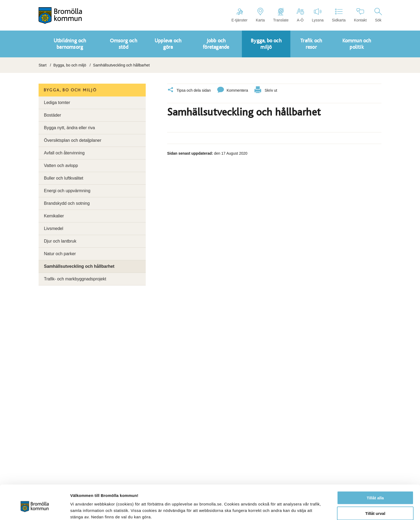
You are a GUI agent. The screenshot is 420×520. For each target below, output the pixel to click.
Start (43, 65)
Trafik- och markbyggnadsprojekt (75, 279)
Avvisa (375, 504)
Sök (378, 15)
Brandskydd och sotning (67, 203)
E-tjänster (239, 15)
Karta (260, 15)
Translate (281, 15)
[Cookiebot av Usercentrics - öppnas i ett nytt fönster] (35, 510)
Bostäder (52, 115)
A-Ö (300, 15)
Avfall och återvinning (64, 153)
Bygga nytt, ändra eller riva (69, 128)
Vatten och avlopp (61, 166)
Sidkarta (339, 15)
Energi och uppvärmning (67, 191)
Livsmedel (54, 229)
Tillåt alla (375, 473)
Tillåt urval (375, 489)
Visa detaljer (291, 509)
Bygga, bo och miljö (70, 65)
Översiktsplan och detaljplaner (73, 140)
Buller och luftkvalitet (64, 178)
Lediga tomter (57, 103)
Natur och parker (60, 254)
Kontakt (360, 15)
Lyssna (318, 15)
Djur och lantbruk (60, 241)
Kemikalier (54, 216)
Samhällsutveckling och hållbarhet (79, 266)
